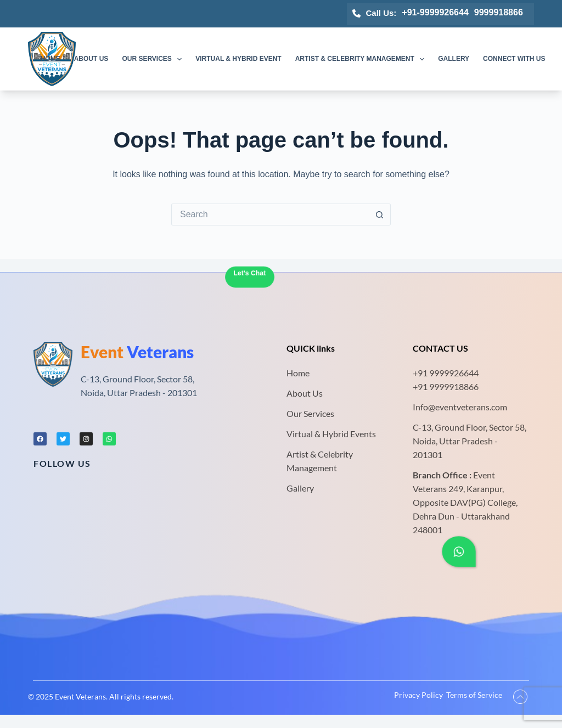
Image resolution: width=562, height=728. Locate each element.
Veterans (137, 352)
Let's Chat (250, 273)
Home (50, 59)
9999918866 (499, 12)
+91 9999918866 (446, 386)
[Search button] (380, 215)
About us (91, 59)
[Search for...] (270, 215)
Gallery (454, 59)
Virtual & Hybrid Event (238, 59)
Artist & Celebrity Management (362, 59)
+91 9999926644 (446, 373)
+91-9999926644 (435, 12)
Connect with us (514, 59)
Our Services (154, 59)
